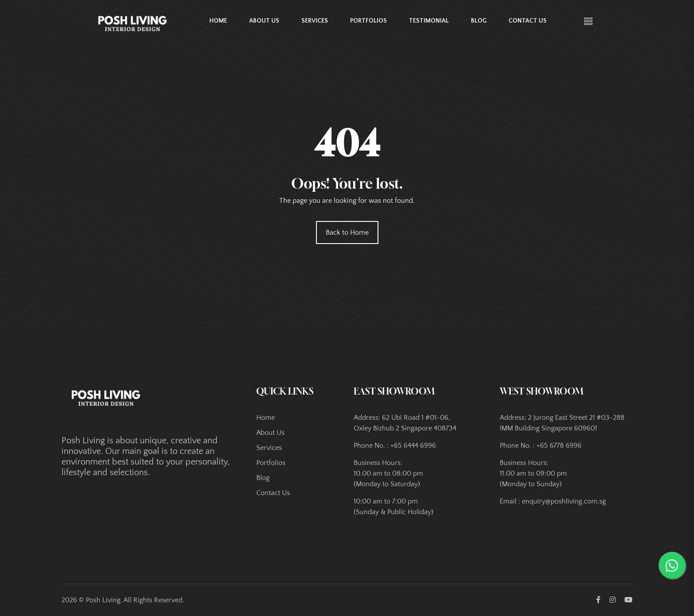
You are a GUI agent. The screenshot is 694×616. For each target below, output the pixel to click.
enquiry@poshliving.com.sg (564, 501)
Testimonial (429, 21)
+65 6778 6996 (559, 446)
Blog (479, 21)
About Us (264, 21)
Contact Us (528, 21)
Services (315, 21)
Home (218, 21)
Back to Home (347, 232)
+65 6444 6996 (413, 446)
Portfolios (368, 21)
